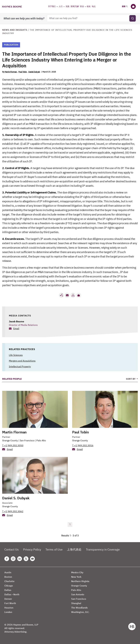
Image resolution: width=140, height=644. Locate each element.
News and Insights (15, 30)
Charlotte (9, 581)
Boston (8, 577)
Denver (8, 599)
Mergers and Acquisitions (22, 361)
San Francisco (27, 440)
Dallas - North (12, 594)
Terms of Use (54, 549)
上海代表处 (74, 549)
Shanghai (76, 603)
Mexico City (77, 572)
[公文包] (133, 6)
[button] (79, 295)
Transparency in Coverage (103, 549)
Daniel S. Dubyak (16, 498)
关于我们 (52, 6)
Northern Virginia (80, 581)
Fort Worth (10, 603)
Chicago (9, 586)
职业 (82, 6)
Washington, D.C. (80, 612)
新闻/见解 (75, 6)
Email (16, 328)
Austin (8, 572)
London (8, 612)
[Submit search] (133, 18)
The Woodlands (79, 608)
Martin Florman (11, 72)
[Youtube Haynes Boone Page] (32, 559)
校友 (89, 6)
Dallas (8, 590)
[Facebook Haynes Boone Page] (7, 559)
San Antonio (78, 594)
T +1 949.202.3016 (83, 445)
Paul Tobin (23, 72)
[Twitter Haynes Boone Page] (26, 559)
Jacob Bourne (17, 321)
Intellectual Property (20, 366)
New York (76, 577)
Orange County (10, 440)
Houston (9, 608)
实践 (68, 6)
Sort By (131, 379)
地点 (94, 6)
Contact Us (12, 549)
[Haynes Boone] (12, 6)
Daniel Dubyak (34, 72)
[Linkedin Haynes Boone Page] (20, 559)
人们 (61, 6)
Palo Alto (41, 440)
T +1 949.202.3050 (13, 445)
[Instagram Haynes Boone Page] (13, 559)
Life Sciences (16, 355)
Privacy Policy (32, 549)
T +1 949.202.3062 (13, 511)
